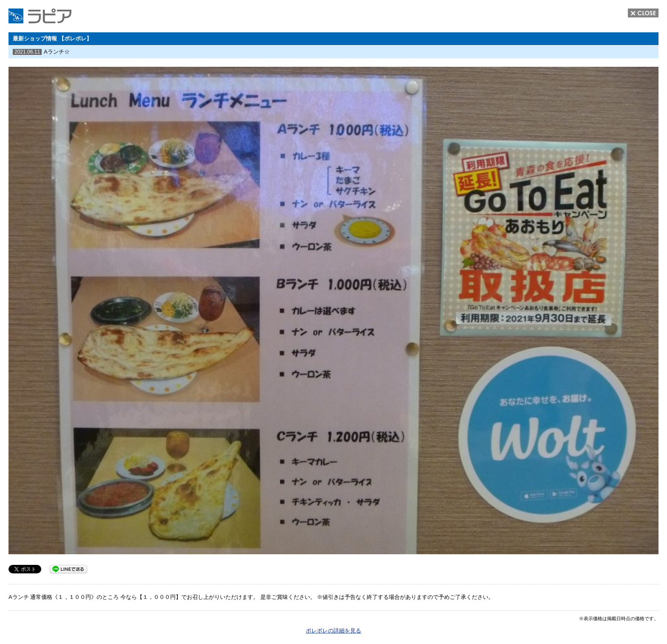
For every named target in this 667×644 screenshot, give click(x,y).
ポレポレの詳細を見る (333, 631)
